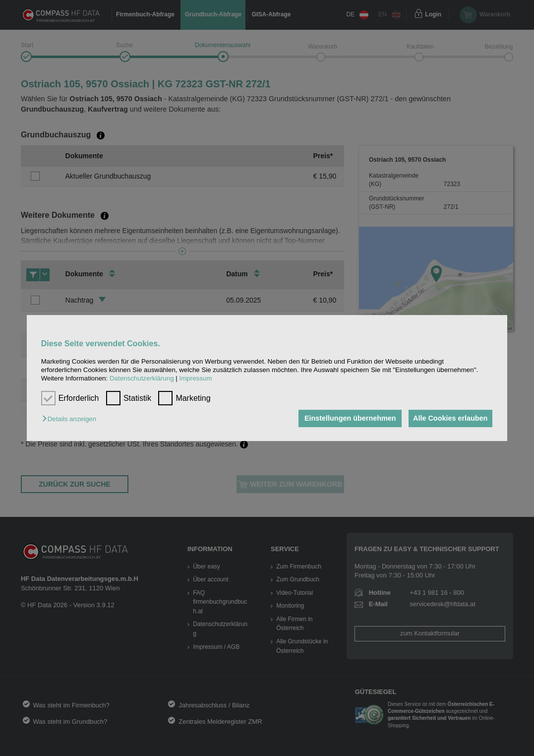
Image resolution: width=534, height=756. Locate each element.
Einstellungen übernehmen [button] (346, 419)
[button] (72, 419)
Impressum (195, 379)
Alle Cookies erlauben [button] (449, 419)
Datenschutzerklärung (142, 379)
